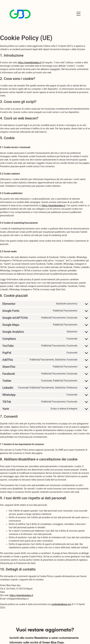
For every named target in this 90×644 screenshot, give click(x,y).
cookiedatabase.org (61, 604)
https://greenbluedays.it (30, 63)
